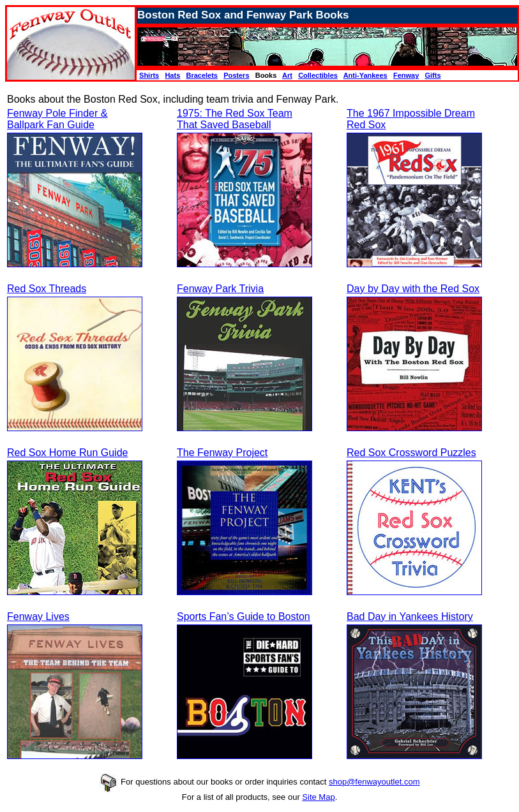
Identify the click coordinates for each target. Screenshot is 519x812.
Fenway (406, 75)
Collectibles (318, 75)
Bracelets (202, 75)
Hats (172, 75)
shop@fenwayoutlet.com (374, 782)
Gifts (432, 75)
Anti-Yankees (365, 75)
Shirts (149, 75)
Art (287, 75)
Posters (236, 75)
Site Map (318, 797)
